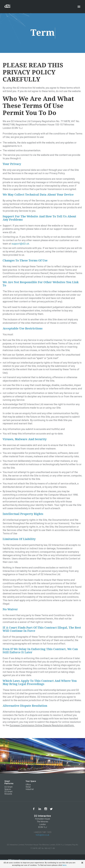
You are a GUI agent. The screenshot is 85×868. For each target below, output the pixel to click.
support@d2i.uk (20, 244)
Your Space (31, 781)
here (64, 865)
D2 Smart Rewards (8, 793)
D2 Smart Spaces (8, 788)
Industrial (30, 789)
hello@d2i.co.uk (42, 835)
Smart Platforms (9, 782)
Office (28, 785)
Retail (28, 787)
